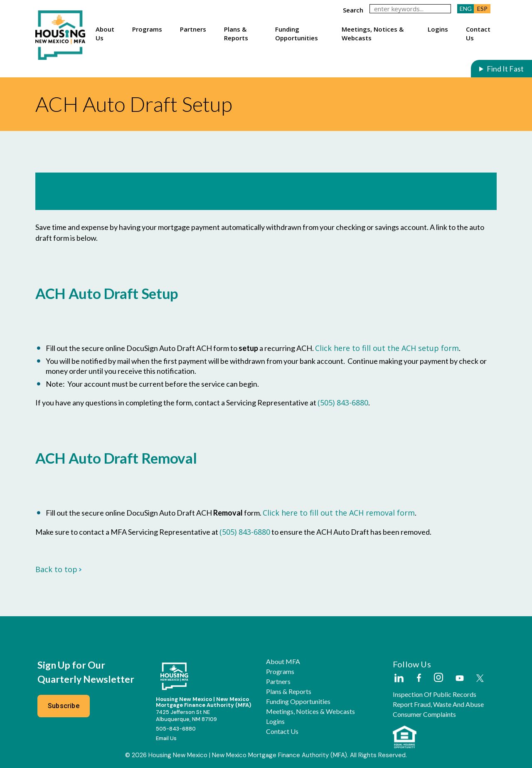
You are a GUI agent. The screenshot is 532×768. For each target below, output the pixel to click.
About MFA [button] (283, 662)
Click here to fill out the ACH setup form (387, 348)
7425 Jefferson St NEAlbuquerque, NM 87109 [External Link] (186, 716)
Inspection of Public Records (435, 694)
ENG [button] (466, 9)
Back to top (59, 569)
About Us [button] (105, 33)
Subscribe (64, 706)
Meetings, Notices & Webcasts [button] (373, 33)
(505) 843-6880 (343, 403)
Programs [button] (147, 29)
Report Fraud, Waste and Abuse (438, 704)
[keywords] (410, 9)
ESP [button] (482, 9)
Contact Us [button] (478, 33)
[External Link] (399, 679)
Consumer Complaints (424, 714)
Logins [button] (438, 29)
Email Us (166, 738)
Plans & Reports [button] (236, 33)
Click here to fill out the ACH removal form (339, 513)
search (353, 10)
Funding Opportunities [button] (297, 33)
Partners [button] (193, 29)
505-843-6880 (176, 729)
